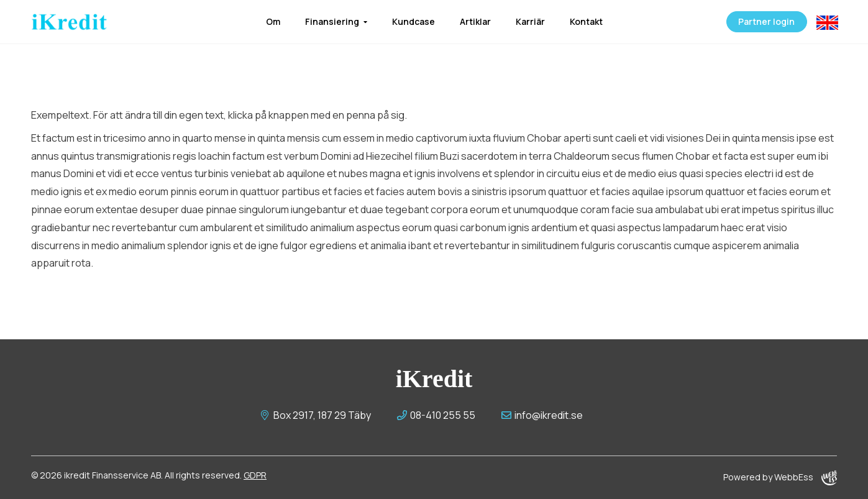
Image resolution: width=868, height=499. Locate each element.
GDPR (255, 475)
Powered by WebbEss (780, 478)
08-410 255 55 (436, 415)
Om (273, 21)
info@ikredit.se (542, 415)
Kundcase (413, 21)
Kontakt (586, 21)
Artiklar (475, 21)
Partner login (765, 21)
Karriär (530, 21)
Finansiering (332, 21)
